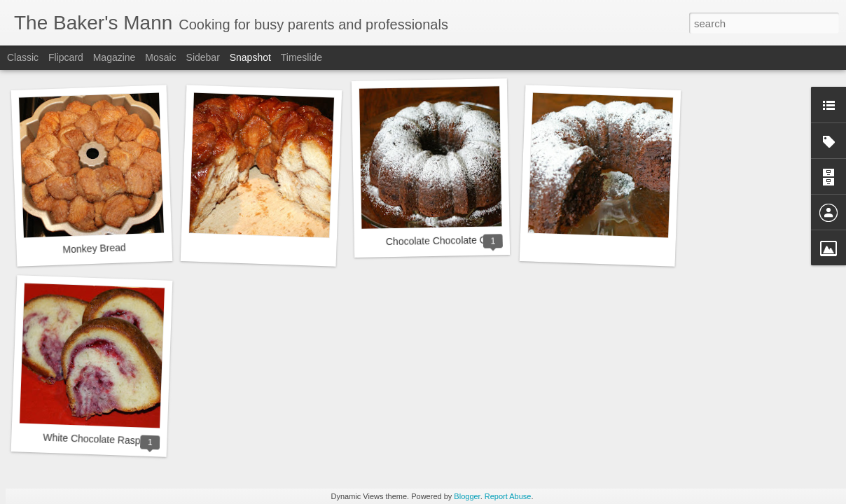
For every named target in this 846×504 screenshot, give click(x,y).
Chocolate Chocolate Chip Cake (456, 240)
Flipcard (66, 57)
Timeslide (301, 57)
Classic (23, 57)
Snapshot (250, 57)
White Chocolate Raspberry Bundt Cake (130, 441)
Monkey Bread (94, 248)
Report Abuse (508, 496)
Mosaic (160, 57)
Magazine (115, 57)
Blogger (467, 496)
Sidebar (203, 57)
